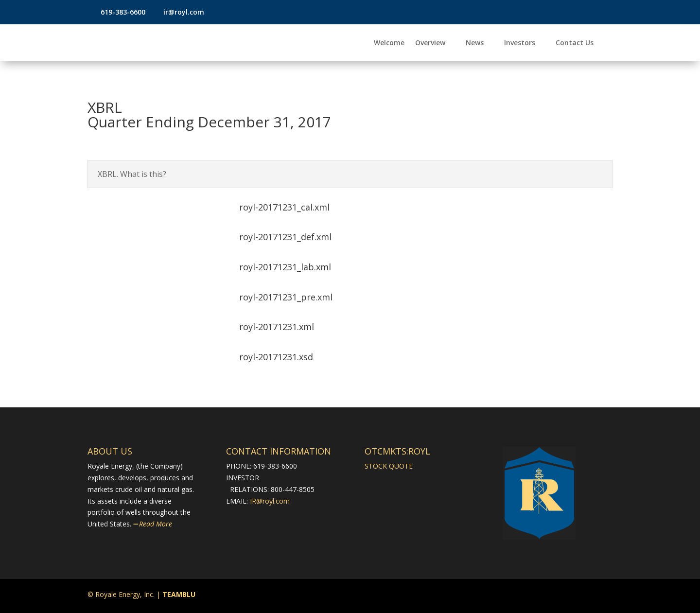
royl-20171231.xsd (276, 357)
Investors (520, 43)
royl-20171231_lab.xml (285, 267)
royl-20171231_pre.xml (286, 297)
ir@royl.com (183, 12)
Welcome (389, 43)
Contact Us (575, 43)
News (475, 43)
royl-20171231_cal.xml (284, 207)
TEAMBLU (179, 594)
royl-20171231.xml (277, 327)
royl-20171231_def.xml (285, 237)
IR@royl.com (270, 501)
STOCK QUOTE (389, 466)
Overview (430, 43)
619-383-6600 (123, 12)
